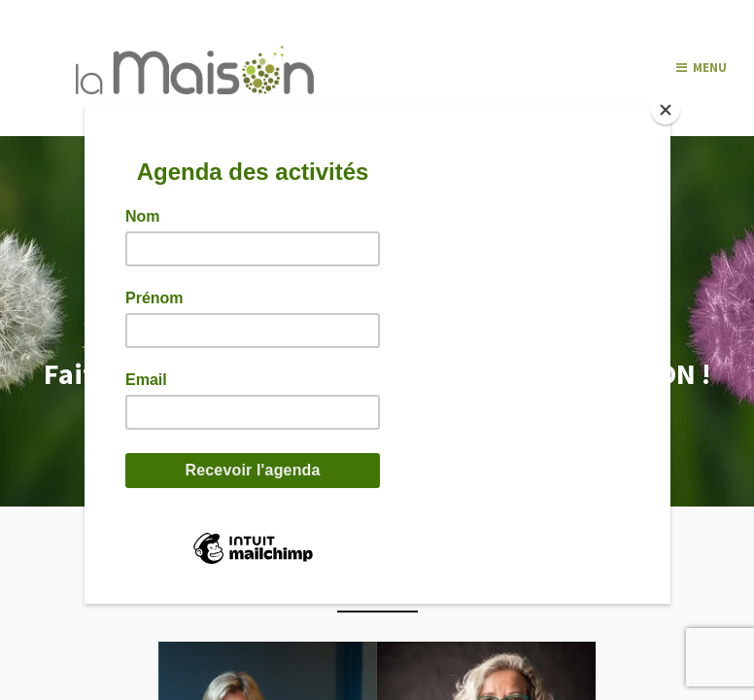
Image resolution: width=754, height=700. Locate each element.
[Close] (666, 110)
